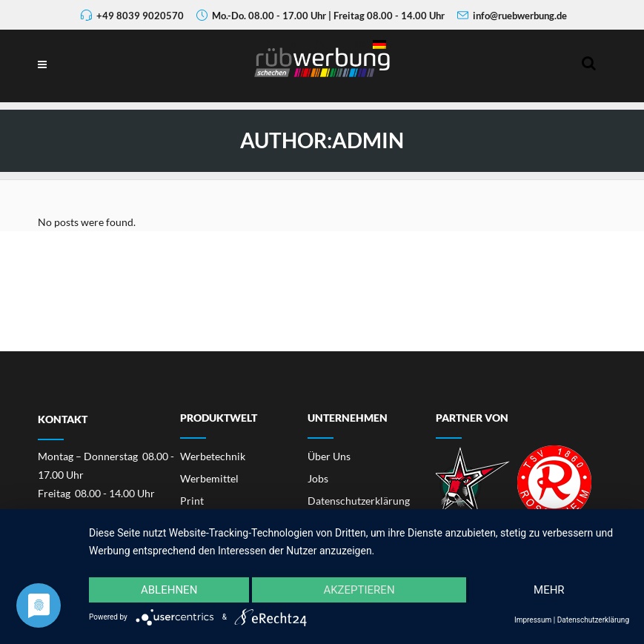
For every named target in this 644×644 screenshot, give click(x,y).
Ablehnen (169, 590)
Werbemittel (209, 478)
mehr (549, 590)
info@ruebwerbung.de (520, 16)
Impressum (533, 620)
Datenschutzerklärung (359, 501)
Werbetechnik (213, 456)
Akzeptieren (359, 590)
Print (192, 501)
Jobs (318, 478)
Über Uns (329, 456)
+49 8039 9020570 (140, 16)
